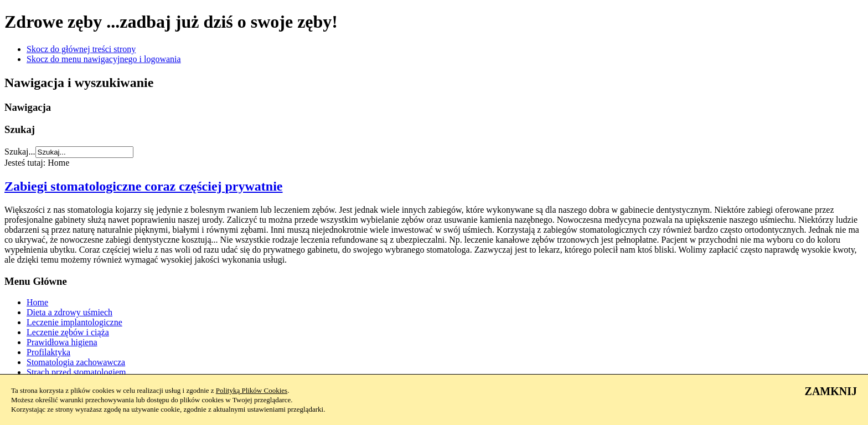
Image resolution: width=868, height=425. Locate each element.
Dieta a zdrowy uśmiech (69, 312)
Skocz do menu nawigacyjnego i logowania (104, 59)
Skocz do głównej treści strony (81, 49)
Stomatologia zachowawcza (76, 362)
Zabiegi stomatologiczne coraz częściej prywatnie (144, 186)
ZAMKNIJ (831, 391)
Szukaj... (20, 152)
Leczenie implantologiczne (74, 322)
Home (37, 302)
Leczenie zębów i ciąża (68, 332)
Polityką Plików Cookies (252, 390)
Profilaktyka (48, 352)
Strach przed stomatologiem (76, 372)
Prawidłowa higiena (62, 342)
